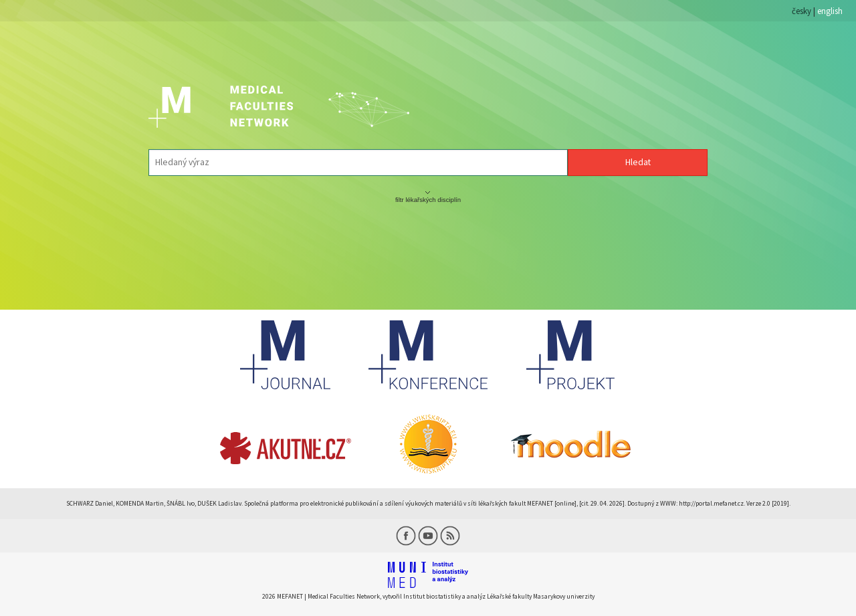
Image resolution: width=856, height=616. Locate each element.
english (830, 11)
